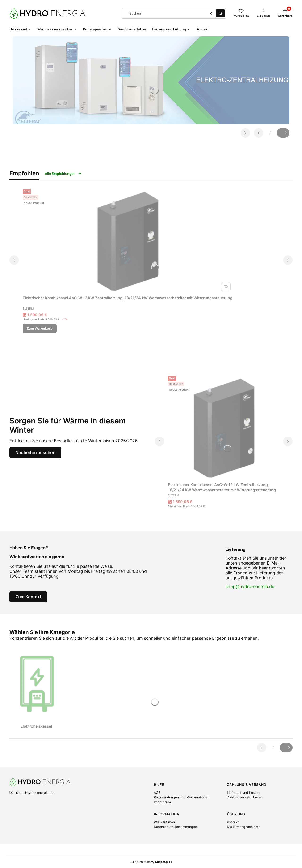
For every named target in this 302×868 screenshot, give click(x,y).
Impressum (162, 802)
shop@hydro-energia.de (250, 587)
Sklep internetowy (149, 862)
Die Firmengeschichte (244, 827)
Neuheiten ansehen (35, 452)
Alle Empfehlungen (63, 174)
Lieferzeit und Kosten (243, 792)
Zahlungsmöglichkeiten (245, 797)
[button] (220, 13)
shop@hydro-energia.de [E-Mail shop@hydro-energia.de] (35, 792)
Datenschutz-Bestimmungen (176, 827)
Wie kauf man (164, 822)
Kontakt (233, 822)
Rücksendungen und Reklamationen (182, 797)
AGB (157, 792)
